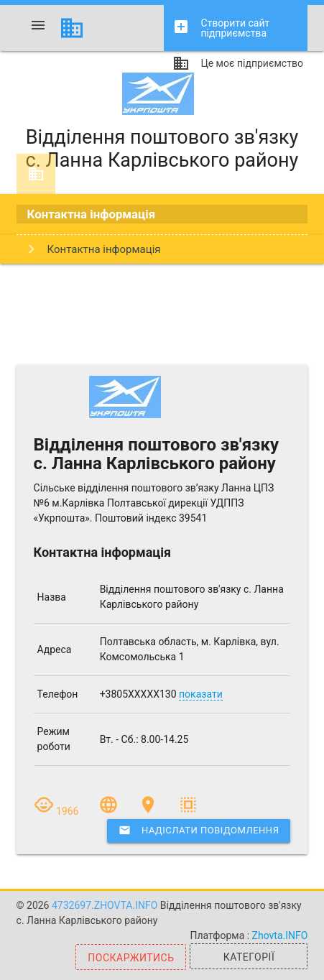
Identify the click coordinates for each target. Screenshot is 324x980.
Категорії (249, 957)
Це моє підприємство (237, 65)
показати (201, 694)
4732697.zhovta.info (106, 905)
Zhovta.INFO (280, 935)
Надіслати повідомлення (199, 831)
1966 (57, 811)
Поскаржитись (131, 958)
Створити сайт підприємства (221, 28)
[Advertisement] (162, 314)
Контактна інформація (92, 214)
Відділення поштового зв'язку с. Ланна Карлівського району (162, 122)
